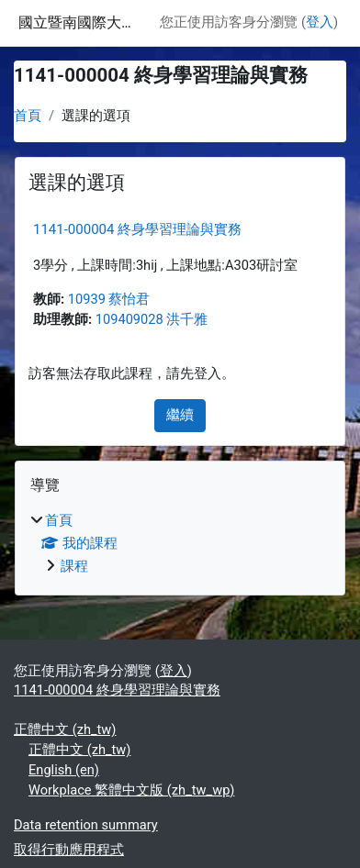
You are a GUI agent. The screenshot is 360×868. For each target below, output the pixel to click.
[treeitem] (180, 544)
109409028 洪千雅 (152, 319)
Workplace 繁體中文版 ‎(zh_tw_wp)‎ (131, 790)
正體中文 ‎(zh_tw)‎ (65, 729)
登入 (320, 22)
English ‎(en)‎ (64, 770)
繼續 (180, 415)
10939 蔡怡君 (109, 299)
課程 (74, 566)
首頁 (28, 116)
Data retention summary (86, 825)
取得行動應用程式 (69, 850)
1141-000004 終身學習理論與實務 (137, 229)
